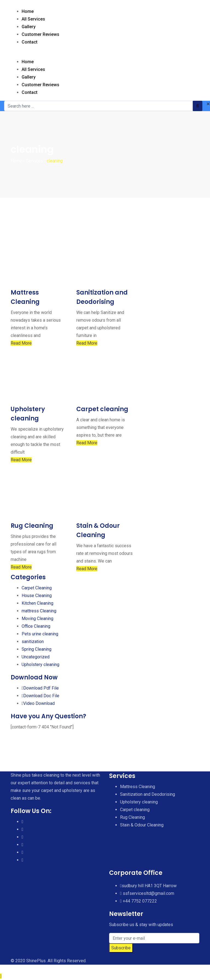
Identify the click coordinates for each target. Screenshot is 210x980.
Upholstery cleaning (40, 665)
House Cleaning (37, 596)
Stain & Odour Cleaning (142, 825)
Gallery (29, 27)
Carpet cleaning (102, 409)
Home (28, 11)
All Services (33, 19)
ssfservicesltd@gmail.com (148, 893)
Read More (21, 343)
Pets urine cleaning (40, 634)
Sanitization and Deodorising (148, 794)
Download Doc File (40, 696)
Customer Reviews (40, 34)
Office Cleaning (36, 626)
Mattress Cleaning (138, 787)
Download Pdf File (40, 688)
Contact (30, 42)
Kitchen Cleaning (37, 603)
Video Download (38, 703)
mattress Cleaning (39, 611)
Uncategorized (36, 657)
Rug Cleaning (32, 526)
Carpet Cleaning (37, 588)
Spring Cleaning (37, 649)
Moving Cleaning (37, 619)
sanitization (33, 642)
